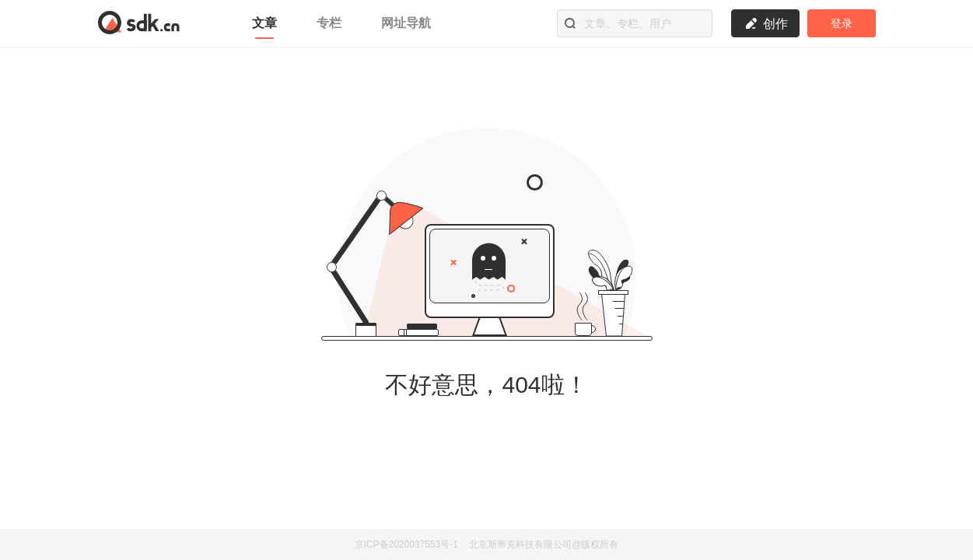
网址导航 (406, 23)
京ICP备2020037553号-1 (406, 544)
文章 (266, 23)
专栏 (331, 23)
